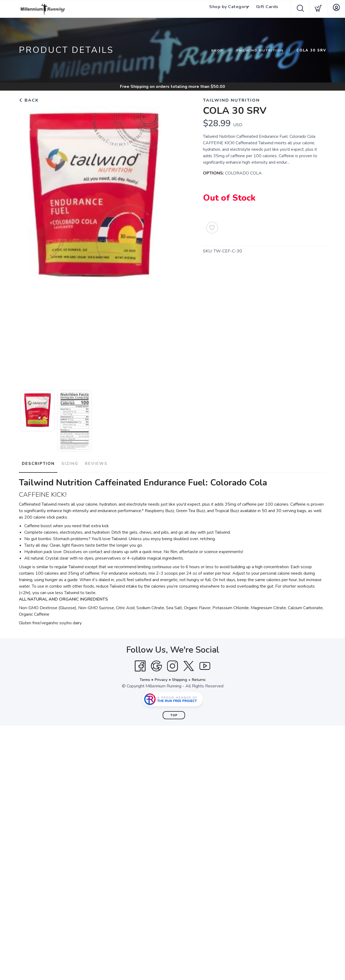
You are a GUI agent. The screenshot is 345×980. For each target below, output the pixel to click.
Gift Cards (268, 9)
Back (29, 100)
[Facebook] (140, 664)
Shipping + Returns (190, 677)
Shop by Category (227, 9)
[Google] (156, 664)
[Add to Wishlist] (212, 228)
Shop (216, 50)
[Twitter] (189, 664)
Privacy (160, 677)
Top (174, 713)
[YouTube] (205, 664)
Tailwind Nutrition (259, 50)
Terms (142, 677)
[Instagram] (172, 664)
